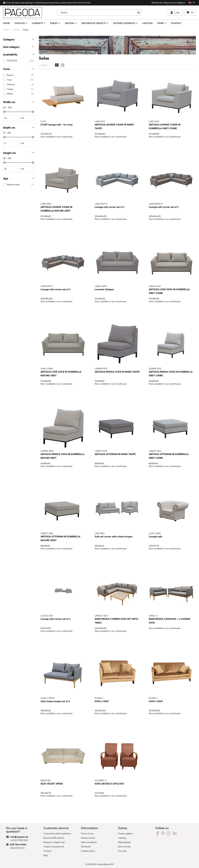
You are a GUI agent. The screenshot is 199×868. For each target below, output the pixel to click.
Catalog (16, 30)
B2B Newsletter (18, 844)
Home (6, 30)
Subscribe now (17, 848)
